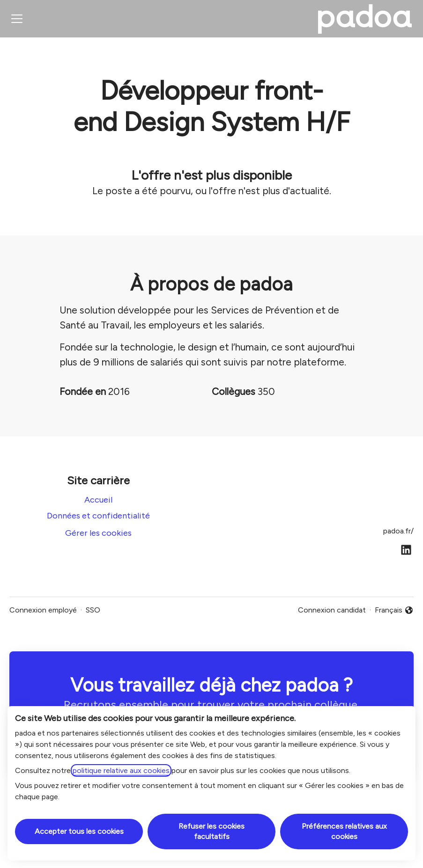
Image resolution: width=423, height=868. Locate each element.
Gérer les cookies (98, 533)
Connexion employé (43, 610)
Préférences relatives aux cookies (344, 831)
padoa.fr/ (398, 531)
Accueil (98, 500)
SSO (93, 610)
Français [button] (394, 611)
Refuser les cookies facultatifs (211, 831)
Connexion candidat (332, 610)
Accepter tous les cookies (79, 831)
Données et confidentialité (98, 516)
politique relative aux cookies (121, 770)
